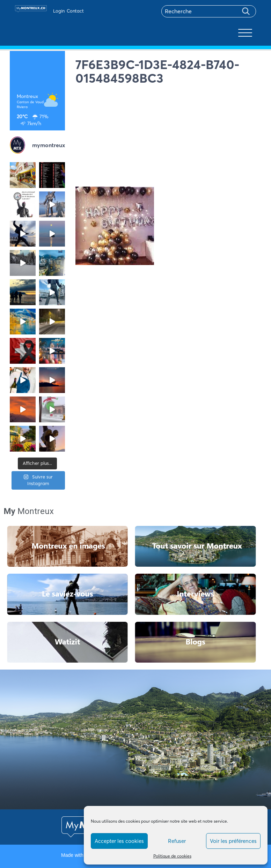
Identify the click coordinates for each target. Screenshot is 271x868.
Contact (75, 11)
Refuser (177, 841)
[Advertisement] (169, 138)
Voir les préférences (233, 841)
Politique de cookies (172, 856)
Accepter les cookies (119, 841)
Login (59, 11)
